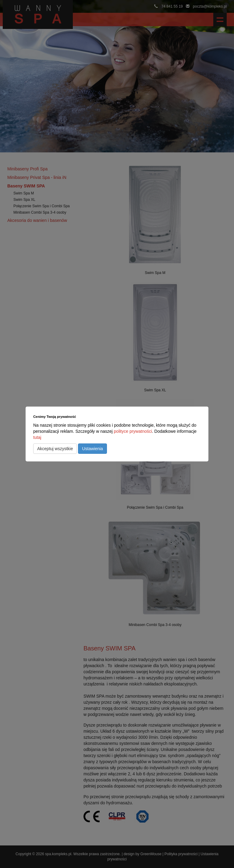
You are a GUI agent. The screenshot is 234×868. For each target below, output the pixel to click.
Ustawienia (92, 449)
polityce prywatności (133, 431)
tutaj (37, 437)
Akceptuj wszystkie (55, 449)
